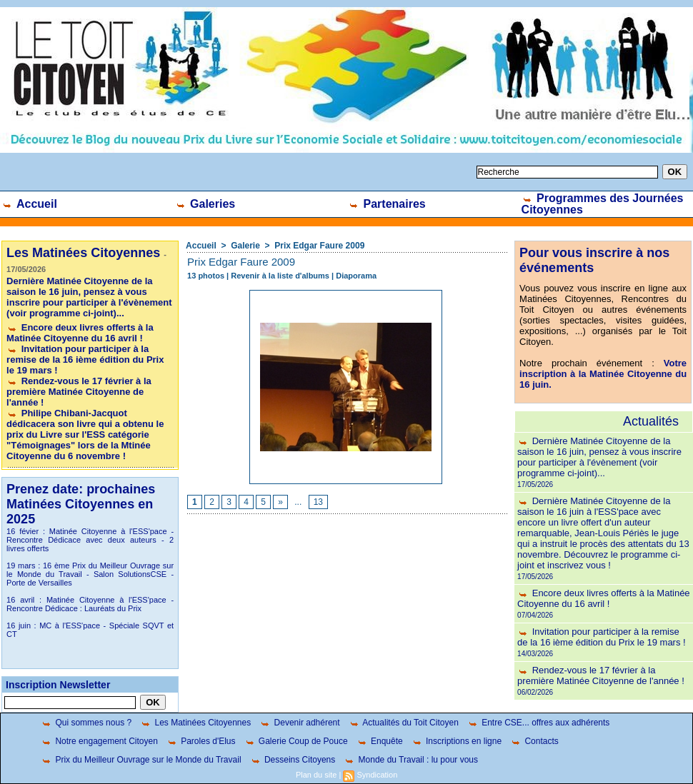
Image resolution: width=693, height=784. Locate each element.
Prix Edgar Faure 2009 (319, 246)
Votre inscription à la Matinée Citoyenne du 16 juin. (603, 374)
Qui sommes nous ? (86, 723)
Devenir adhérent (299, 723)
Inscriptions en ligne (457, 741)
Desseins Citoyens (293, 760)
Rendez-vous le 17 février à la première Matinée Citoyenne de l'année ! (79, 392)
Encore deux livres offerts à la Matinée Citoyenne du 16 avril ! (80, 333)
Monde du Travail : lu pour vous (411, 760)
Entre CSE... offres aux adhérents (539, 723)
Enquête (380, 741)
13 (318, 502)
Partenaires (387, 204)
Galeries (205, 204)
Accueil (29, 204)
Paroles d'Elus (201, 741)
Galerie (245, 246)
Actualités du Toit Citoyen (404, 723)
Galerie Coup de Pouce (296, 741)
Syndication (377, 775)
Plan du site (316, 775)
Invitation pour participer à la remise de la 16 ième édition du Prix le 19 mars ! (85, 360)
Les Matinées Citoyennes (195, 723)
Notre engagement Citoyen (99, 741)
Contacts (534, 741)
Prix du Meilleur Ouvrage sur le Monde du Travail (141, 760)
